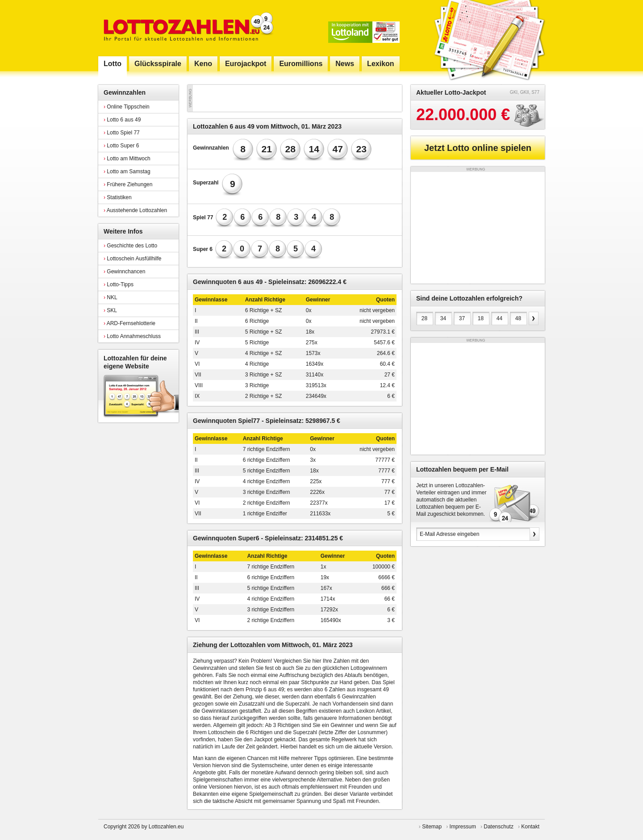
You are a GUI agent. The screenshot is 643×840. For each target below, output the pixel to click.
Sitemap (432, 827)
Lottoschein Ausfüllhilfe (132, 259)
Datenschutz (499, 827)
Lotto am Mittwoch (127, 159)
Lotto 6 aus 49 (122, 120)
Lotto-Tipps (119, 284)
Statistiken (118, 197)
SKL (110, 310)
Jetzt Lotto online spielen (478, 148)
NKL (111, 297)
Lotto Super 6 (121, 146)
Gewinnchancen (124, 272)
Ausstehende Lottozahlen (135, 210)
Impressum (463, 827)
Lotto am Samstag (127, 171)
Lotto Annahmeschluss (132, 336)
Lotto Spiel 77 (122, 133)
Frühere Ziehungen (128, 184)
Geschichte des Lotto (130, 246)
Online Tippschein (127, 107)
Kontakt (530, 827)
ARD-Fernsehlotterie (129, 323)
